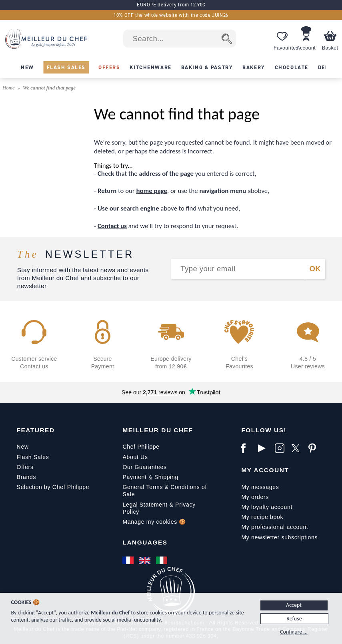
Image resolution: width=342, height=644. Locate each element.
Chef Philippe (141, 447)
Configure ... (294, 632)
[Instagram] (281, 448)
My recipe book (262, 517)
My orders (255, 497)
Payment (134, 477)
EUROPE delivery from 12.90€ (171, 5)
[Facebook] (248, 448)
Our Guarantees (144, 467)
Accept (294, 605)
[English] (146, 561)
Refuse (294, 619)
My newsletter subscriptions (279, 537)
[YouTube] (264, 448)
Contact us (112, 226)
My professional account (275, 527)
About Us (135, 457)
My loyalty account (267, 507)
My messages (260, 487)
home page (152, 191)
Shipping (166, 477)
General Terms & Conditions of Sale (165, 491)
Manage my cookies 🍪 (154, 522)
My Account (265, 470)
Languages (145, 542)
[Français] (129, 561)
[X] (298, 448)
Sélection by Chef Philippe (53, 487)
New (23, 447)
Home (9, 88)
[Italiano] (162, 561)
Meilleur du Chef (158, 430)
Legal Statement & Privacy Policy (159, 508)
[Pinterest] (315, 448)
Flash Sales (33, 457)
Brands (27, 477)
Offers (25, 467)
